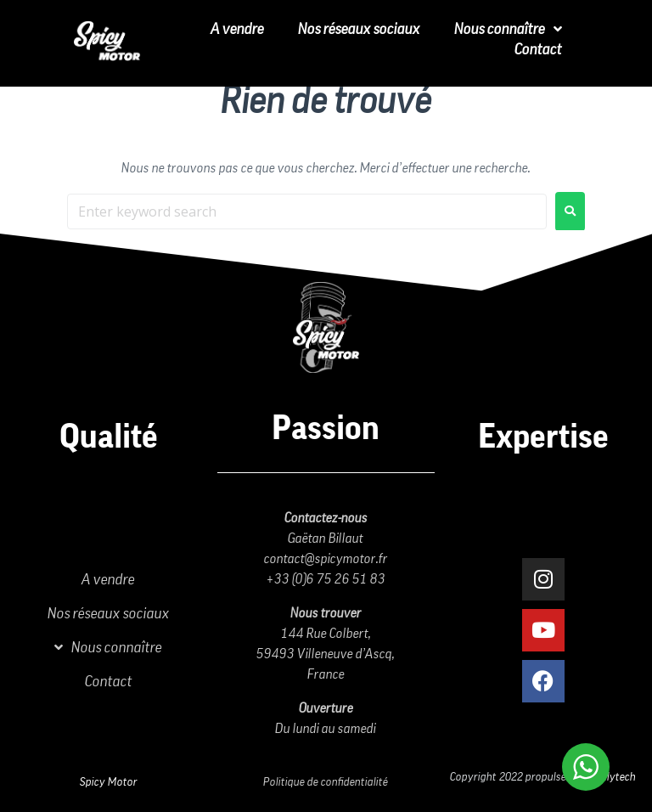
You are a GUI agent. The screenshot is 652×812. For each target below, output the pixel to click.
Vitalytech (612, 777)
